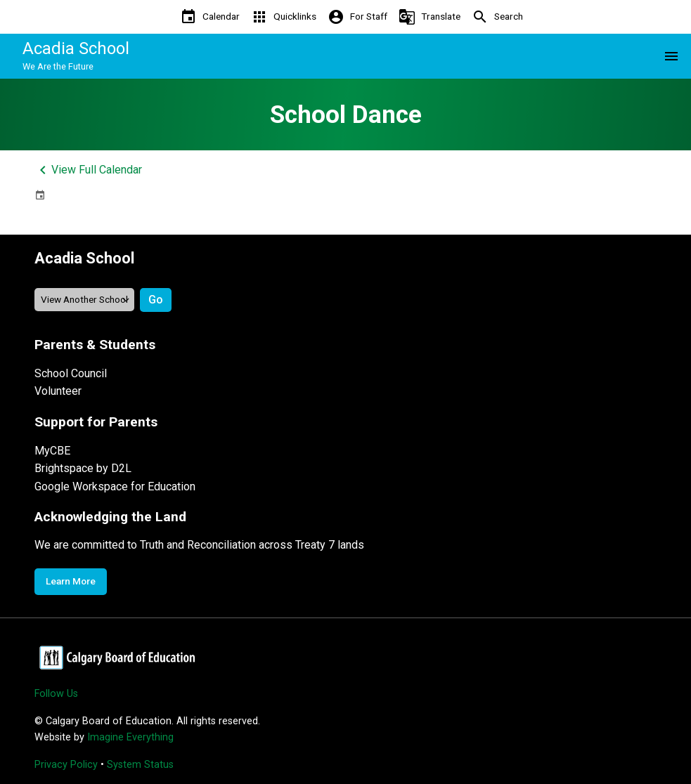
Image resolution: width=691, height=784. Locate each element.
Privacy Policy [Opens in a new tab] (66, 765)
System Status (140, 765)
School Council (71, 373)
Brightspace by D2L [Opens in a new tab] (83, 468)
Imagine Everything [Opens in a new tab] (130, 737)
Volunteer (58, 391)
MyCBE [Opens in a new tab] (52, 451)
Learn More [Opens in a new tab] (71, 581)
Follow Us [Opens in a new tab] (56, 694)
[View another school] (84, 300)
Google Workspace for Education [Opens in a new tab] (115, 486)
